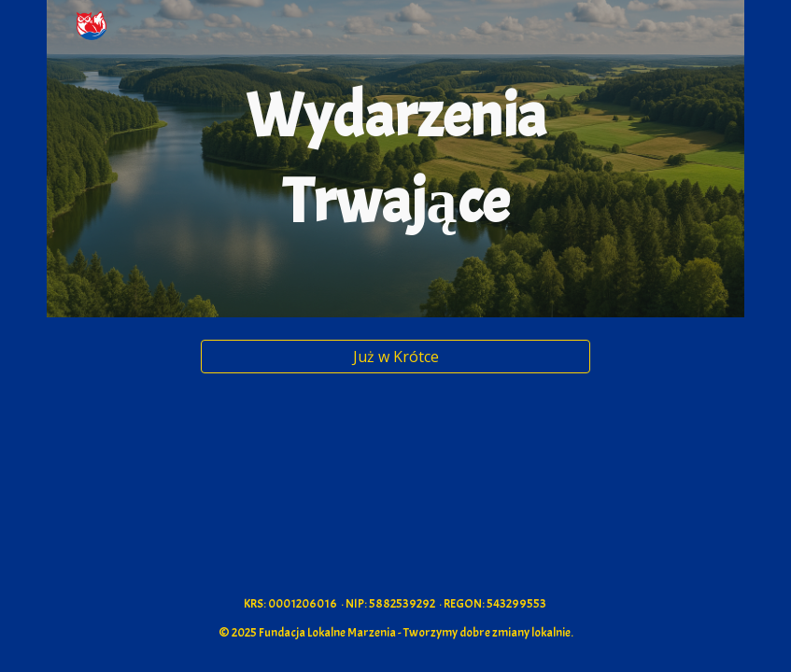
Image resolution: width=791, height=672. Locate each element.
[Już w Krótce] (396, 357)
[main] (396, 159)
